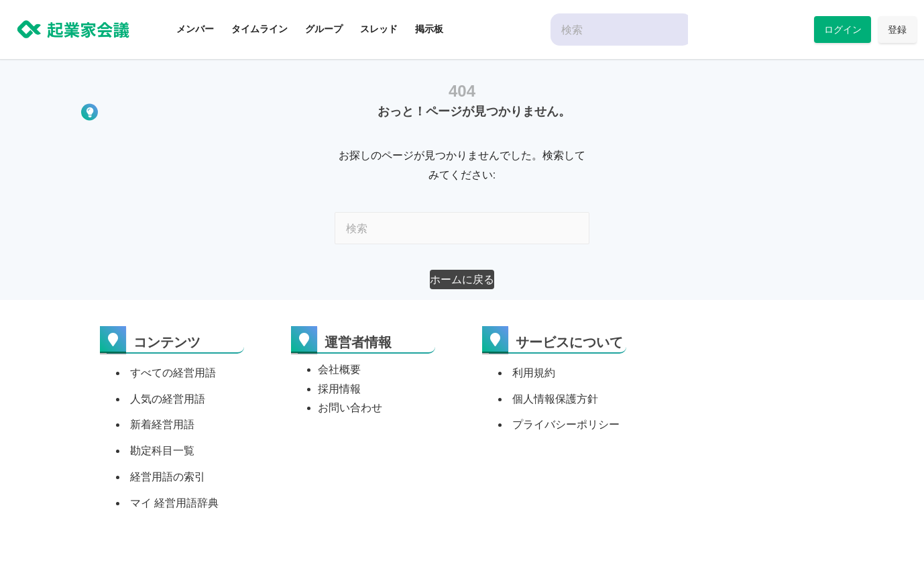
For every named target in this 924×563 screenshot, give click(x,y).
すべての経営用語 (173, 373)
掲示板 (429, 29)
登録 (897, 29)
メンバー (195, 29)
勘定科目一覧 (162, 451)
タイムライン (259, 29)
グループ (324, 29)
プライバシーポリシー (566, 424)
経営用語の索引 (168, 477)
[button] (462, 279)
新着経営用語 (162, 424)
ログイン (843, 29)
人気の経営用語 (168, 399)
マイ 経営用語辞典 (174, 503)
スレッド (379, 29)
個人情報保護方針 (555, 399)
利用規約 (534, 373)
